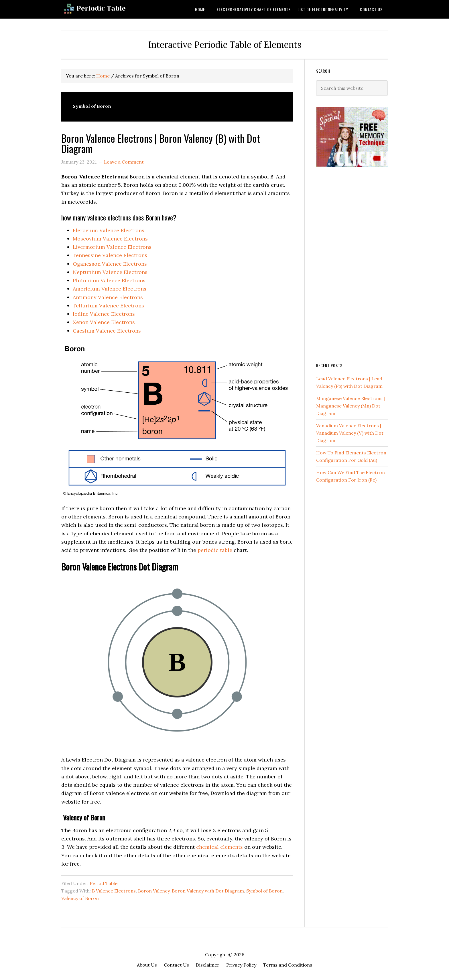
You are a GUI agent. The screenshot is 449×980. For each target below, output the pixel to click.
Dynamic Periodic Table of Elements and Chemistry (107, 9)
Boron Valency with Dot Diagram (208, 891)
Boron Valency (154, 891)
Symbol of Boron (264, 891)
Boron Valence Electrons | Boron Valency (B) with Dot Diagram (161, 143)
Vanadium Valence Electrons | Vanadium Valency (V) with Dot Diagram (350, 433)
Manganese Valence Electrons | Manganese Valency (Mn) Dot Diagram (350, 406)
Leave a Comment (124, 162)
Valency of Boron (80, 898)
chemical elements (219, 847)
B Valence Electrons (114, 891)
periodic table (215, 550)
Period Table (104, 883)
